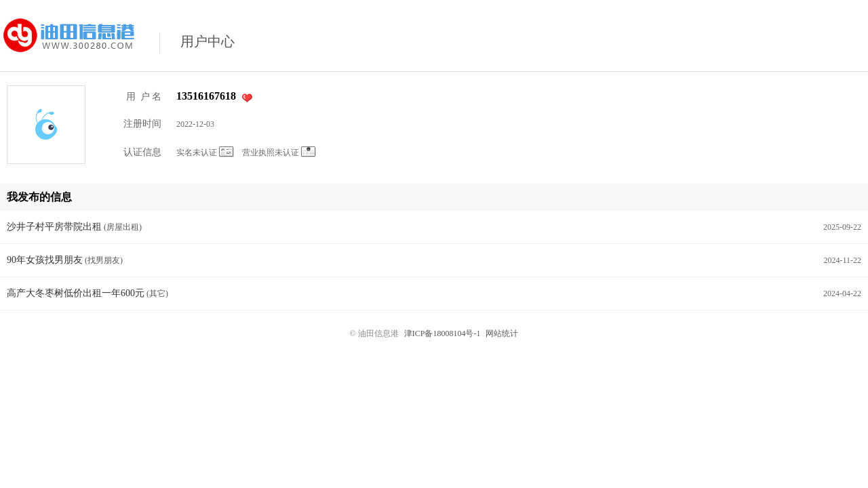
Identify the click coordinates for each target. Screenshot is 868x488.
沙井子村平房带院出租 (54, 227)
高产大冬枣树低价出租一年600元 (76, 293)
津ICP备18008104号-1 (442, 333)
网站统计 (502, 333)
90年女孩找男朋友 (45, 260)
